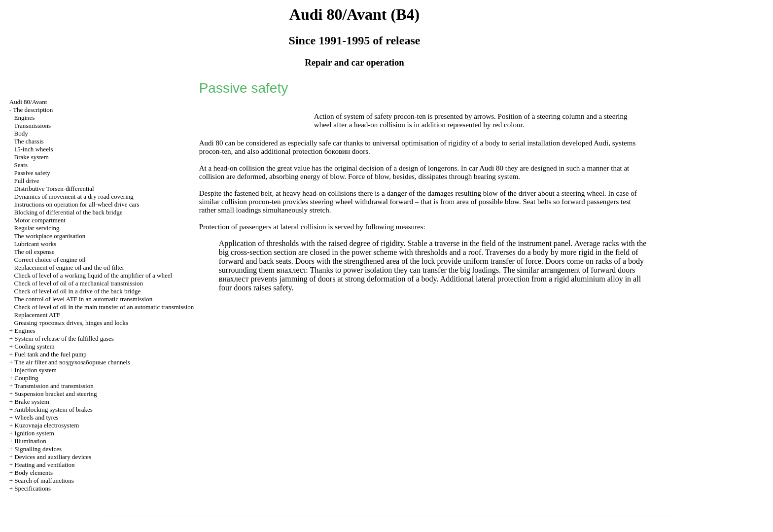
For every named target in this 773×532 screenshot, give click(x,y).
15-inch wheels (34, 149)
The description (33, 110)
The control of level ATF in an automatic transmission (83, 299)
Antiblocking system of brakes (53, 409)
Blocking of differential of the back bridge (69, 212)
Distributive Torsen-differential (54, 189)
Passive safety (32, 173)
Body (21, 133)
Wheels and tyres (36, 417)
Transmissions (32, 125)
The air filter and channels (72, 362)
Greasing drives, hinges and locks (71, 323)
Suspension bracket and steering (55, 394)
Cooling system (34, 346)
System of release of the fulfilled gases (64, 338)
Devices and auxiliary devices (53, 457)
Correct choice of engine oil (50, 260)
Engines (25, 118)
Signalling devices (38, 449)
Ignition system (34, 433)
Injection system (35, 370)
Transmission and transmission (54, 386)
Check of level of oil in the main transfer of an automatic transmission (104, 307)
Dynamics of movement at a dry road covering (74, 196)
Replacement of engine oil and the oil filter (69, 267)
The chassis (29, 141)
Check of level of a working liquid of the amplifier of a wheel (93, 275)
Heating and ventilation (44, 465)
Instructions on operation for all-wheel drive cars (77, 204)
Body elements (34, 473)
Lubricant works (35, 244)
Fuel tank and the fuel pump (50, 354)
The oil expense (34, 252)
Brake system (32, 157)
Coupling (26, 378)
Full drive (27, 181)
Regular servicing (37, 228)
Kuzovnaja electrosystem (47, 425)
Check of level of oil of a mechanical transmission (79, 283)
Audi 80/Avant (28, 102)
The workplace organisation (50, 236)
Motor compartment (40, 220)
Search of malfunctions (44, 480)
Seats (21, 165)
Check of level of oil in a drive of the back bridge (78, 291)
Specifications (33, 488)
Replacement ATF (37, 315)
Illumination (30, 441)
